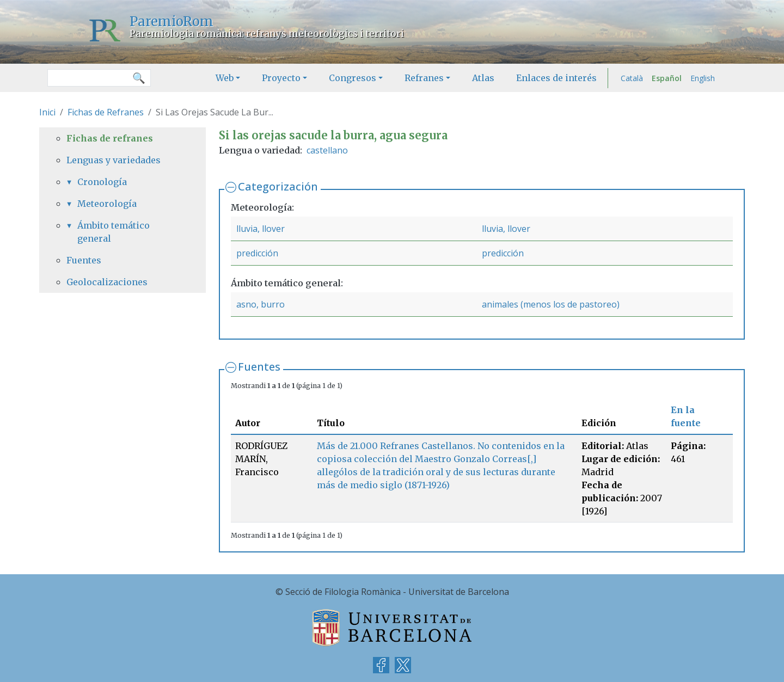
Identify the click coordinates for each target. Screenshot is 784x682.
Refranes (424, 78)
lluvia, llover (261, 229)
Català (632, 78)
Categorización (278, 186)
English (703, 78)
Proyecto (281, 78)
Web (225, 78)
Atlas (483, 78)
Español (667, 78)
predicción (257, 253)
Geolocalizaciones (107, 282)
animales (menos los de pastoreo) (551, 304)
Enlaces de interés (556, 78)
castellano (327, 150)
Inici (47, 112)
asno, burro (261, 304)
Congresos (353, 78)
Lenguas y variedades (114, 160)
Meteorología (107, 204)
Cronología (102, 182)
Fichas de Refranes (106, 112)
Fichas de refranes (110, 138)
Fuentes (259, 367)
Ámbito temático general (114, 232)
